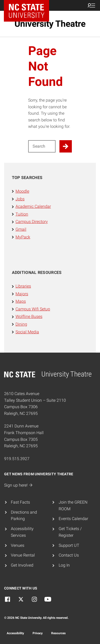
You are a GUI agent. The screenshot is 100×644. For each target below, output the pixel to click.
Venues (18, 545)
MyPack (23, 237)
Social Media (27, 332)
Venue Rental (23, 555)
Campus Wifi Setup (33, 309)
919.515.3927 (17, 459)
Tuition (22, 214)
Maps (21, 301)
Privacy (38, 633)
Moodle (22, 191)
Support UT (69, 545)
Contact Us (69, 555)
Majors (22, 294)
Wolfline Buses (29, 316)
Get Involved (22, 565)
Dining (21, 324)
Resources (58, 633)
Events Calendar (73, 519)
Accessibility (15, 633)
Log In (64, 565)
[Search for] (42, 146)
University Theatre (50, 24)
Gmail (21, 229)
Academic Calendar (33, 206)
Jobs (20, 199)
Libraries (23, 286)
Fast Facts (20, 502)
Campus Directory (32, 222)
